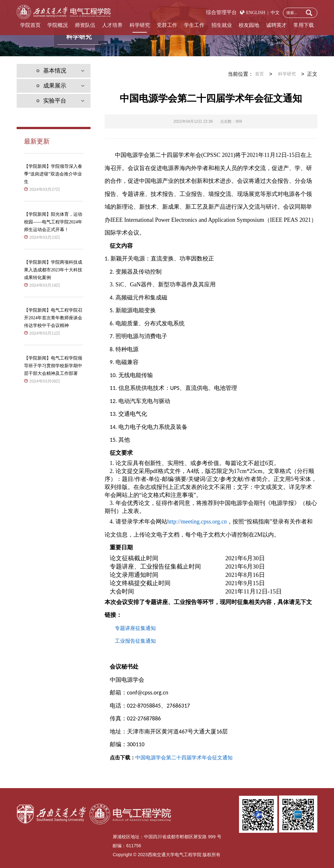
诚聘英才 (276, 25)
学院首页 (30, 25)
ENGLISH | (257, 13)
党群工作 (167, 25)
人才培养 (112, 25)
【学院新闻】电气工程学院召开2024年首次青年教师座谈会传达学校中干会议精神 (53, 318)
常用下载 (304, 25)
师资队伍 (85, 25)
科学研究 (140, 25)
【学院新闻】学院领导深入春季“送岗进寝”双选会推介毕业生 (53, 174)
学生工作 (194, 25)
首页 (259, 74)
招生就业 (222, 25)
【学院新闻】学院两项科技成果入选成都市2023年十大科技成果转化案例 (53, 270)
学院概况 (58, 25)
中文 (274, 13)
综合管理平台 (221, 12)
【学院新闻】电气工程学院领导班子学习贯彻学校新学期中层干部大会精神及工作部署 (53, 366)
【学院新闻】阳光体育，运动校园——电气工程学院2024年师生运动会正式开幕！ (53, 222)
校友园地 (249, 25)
